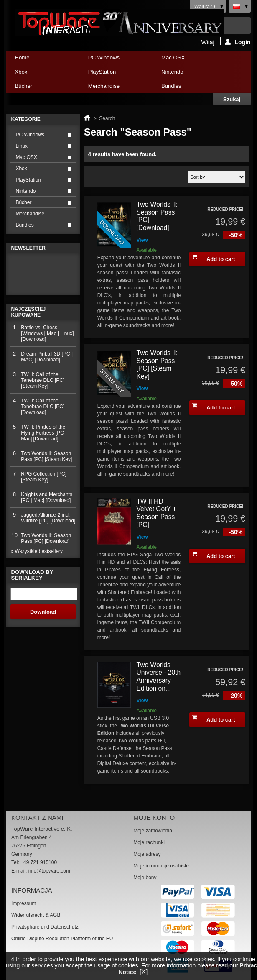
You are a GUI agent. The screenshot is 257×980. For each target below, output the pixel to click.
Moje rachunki (149, 842)
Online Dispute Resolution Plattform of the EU (62, 939)
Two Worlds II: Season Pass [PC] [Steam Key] (157, 365)
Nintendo (187, 74)
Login (238, 42)
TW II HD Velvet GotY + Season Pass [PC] (157, 513)
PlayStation (114, 74)
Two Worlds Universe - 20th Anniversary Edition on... (159, 677)
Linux (22, 146)
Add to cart (214, 258)
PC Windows (114, 60)
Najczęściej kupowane (28, 312)
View (142, 240)
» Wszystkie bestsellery (37, 551)
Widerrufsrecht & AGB (36, 915)
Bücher (40, 88)
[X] (144, 972)
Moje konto (154, 818)
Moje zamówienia (153, 831)
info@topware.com (49, 871)
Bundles (187, 88)
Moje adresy (147, 854)
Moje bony (145, 878)
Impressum (24, 903)
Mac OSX (187, 60)
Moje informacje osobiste (161, 866)
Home (22, 58)
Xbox (40, 74)
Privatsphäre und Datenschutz (45, 927)
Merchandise (104, 86)
